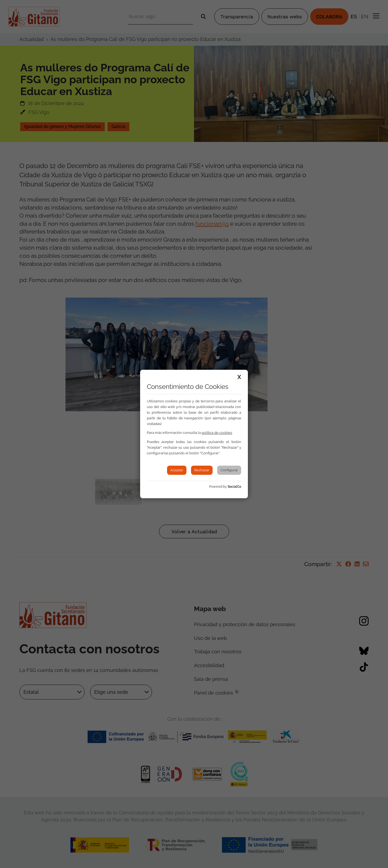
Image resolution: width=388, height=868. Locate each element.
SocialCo (234, 487)
